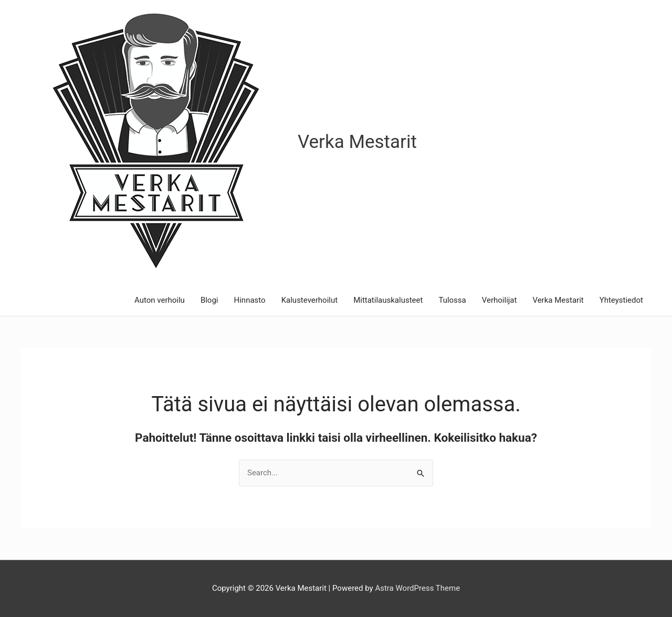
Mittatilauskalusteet (388, 300)
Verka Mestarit (357, 142)
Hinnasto (250, 300)
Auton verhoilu (160, 300)
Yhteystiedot (621, 300)
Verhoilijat (500, 300)
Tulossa (452, 300)
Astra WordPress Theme (417, 588)
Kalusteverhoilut (310, 300)
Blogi (209, 300)
